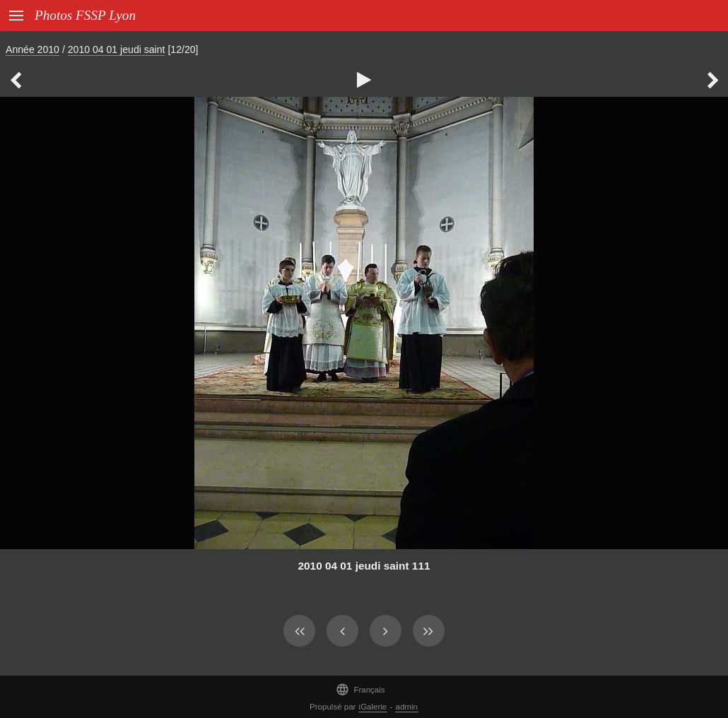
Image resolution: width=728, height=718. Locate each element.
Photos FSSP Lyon (85, 15)
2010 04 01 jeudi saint (117, 49)
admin (407, 707)
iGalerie (373, 707)
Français (360, 689)
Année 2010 (33, 49)
